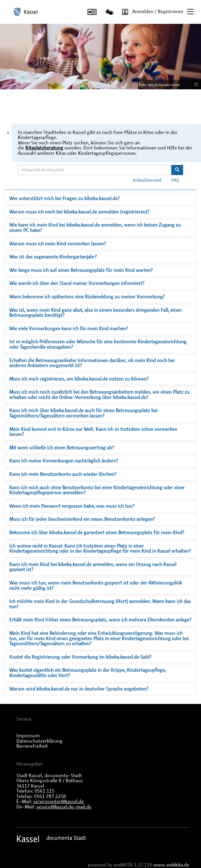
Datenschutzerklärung (39, 741)
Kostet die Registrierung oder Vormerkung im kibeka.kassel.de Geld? (80, 657)
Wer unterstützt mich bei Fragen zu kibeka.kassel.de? (64, 199)
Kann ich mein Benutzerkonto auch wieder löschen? (63, 474)
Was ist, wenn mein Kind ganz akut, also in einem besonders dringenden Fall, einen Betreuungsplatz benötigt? (95, 313)
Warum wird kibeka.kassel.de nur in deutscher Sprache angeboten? (79, 689)
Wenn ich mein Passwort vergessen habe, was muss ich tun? (72, 506)
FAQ (175, 180)
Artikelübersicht (147, 180)
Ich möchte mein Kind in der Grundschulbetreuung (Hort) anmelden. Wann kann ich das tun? (100, 604)
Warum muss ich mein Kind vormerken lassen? (58, 244)
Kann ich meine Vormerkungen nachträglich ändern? (64, 461)
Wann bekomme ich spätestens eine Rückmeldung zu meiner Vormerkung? (87, 297)
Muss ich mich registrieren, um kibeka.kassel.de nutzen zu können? (79, 379)
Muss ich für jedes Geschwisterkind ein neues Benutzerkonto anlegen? (82, 519)
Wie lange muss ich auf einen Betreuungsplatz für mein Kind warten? (81, 270)
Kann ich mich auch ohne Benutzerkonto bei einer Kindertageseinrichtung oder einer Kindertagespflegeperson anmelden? (97, 490)
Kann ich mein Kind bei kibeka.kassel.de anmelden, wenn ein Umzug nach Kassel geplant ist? (93, 567)
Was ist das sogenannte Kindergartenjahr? (53, 257)
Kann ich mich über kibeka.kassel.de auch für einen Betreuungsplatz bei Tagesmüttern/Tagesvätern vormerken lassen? (83, 413)
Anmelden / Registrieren (151, 12)
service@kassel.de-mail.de (64, 807)
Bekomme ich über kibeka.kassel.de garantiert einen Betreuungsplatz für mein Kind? (97, 533)
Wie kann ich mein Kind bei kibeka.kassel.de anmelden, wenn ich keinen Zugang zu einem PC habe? (95, 228)
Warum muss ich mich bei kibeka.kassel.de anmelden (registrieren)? (79, 212)
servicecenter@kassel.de (59, 802)
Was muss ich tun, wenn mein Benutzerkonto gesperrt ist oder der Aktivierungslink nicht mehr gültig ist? (96, 586)
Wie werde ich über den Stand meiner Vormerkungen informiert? (77, 283)
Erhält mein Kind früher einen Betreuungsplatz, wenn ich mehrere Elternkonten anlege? (100, 620)
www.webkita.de (171, 865)
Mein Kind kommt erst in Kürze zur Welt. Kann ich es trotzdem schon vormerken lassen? (93, 432)
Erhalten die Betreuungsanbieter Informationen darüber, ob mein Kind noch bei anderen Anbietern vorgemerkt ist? (92, 363)
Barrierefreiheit (32, 746)
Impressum (28, 736)
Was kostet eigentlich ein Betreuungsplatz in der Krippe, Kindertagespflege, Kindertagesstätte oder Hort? (88, 673)
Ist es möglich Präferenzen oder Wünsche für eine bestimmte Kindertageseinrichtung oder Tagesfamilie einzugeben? (98, 345)
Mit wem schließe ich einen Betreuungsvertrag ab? (62, 448)
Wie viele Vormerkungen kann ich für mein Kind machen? (69, 329)
